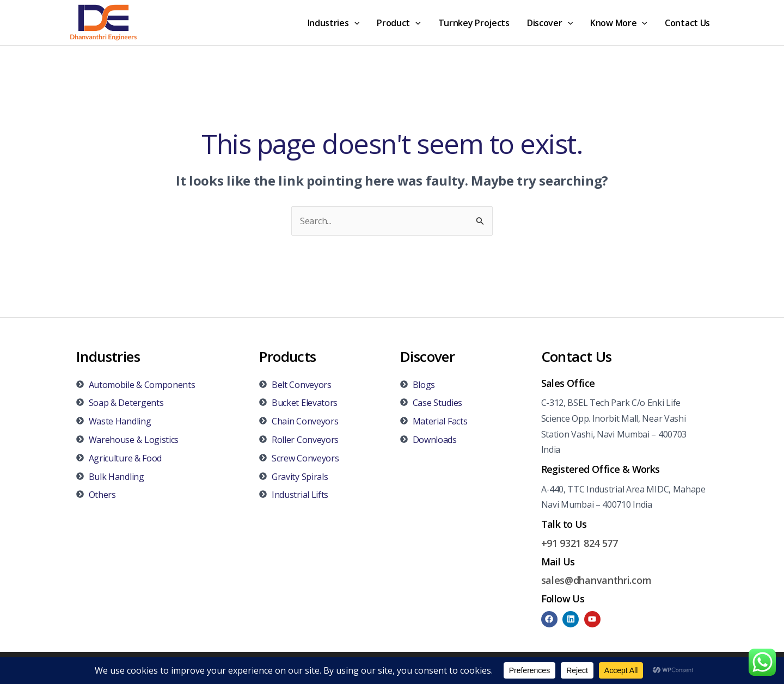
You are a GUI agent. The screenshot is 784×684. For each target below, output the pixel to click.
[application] (354, 23)
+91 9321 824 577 (580, 543)
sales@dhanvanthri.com (596, 580)
